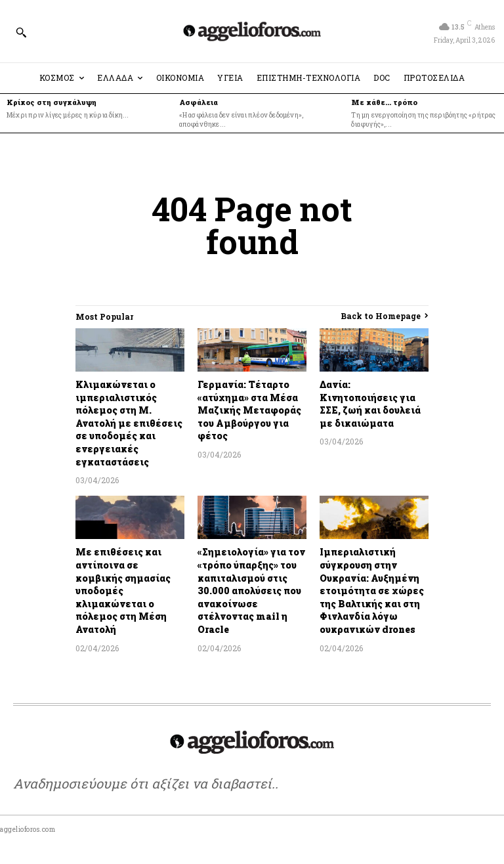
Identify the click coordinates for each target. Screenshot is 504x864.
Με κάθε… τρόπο (384, 102)
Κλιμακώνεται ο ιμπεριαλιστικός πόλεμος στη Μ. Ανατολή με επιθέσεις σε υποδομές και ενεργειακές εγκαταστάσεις (129, 423)
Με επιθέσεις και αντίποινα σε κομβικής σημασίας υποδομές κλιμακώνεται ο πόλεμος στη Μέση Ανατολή (123, 591)
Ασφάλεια (199, 102)
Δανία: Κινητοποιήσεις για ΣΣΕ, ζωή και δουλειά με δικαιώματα (370, 404)
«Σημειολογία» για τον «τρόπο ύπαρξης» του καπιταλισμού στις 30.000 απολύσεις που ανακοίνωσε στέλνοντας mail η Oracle (251, 591)
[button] (21, 32)
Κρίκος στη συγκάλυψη (52, 102)
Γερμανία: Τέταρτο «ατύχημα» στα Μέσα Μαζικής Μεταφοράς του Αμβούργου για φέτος (249, 410)
